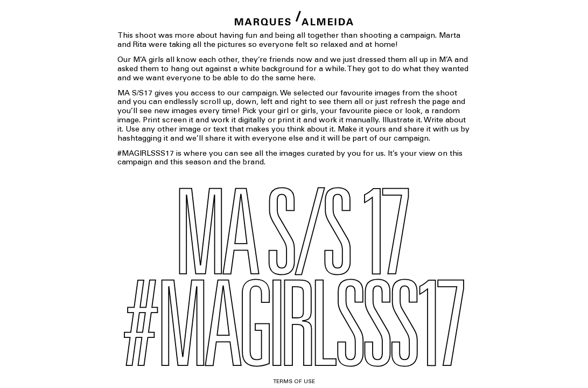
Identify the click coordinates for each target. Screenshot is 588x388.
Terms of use (294, 382)
